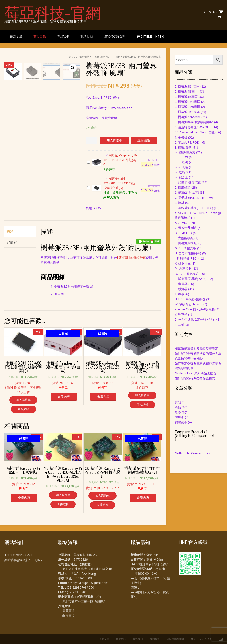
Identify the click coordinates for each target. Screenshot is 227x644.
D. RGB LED (183, 233)
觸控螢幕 (181, 422)
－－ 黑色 (115, 57)
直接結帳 (144, 140)
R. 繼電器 (181, 284)
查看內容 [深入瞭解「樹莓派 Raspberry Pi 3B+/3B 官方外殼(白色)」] (64, 397)
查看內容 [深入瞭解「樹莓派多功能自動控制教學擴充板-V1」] (143, 498)
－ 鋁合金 (181, 177)
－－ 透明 (181, 162)
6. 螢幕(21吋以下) (187, 192)
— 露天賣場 (66, 611)
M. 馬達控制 (183, 268)
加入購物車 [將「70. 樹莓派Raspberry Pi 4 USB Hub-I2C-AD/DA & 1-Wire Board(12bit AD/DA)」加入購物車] (63, 495)
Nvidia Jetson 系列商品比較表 (195, 373)
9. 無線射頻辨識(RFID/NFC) (194, 208)
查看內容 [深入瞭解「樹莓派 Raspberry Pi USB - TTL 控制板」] (24, 498)
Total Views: (14, 555)
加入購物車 (114, 140)
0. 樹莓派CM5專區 (187, 107)
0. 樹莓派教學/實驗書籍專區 (194, 122)
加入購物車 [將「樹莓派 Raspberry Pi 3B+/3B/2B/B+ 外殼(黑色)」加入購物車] (142, 395)
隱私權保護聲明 (115, 36)
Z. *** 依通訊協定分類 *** (194, 319)
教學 (178, 412)
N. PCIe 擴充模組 (187, 274)
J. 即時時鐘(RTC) (186, 258)
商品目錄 (40, 36)
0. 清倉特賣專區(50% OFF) (193, 127)
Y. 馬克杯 (181, 314)
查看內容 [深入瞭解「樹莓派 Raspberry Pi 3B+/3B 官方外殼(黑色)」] (103, 397)
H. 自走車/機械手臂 (188, 253)
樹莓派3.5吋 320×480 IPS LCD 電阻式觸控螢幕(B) (87, 186)
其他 (178, 402)
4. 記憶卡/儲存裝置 (188, 182)
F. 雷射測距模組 (186, 243)
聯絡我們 (63, 36)
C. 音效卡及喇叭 (186, 228)
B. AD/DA (182, 223)
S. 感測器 (181, 289)
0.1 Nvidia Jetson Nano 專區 (195, 132)
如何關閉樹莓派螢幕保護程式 (195, 378)
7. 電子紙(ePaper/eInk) (191, 198)
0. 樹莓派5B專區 (186, 97)
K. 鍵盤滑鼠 (183, 263)
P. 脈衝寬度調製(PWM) (191, 279)
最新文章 (16, 36)
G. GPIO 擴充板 (185, 248)
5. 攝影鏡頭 (183, 187)
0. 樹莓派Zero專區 (188, 117)
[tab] (20, 231)
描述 (10, 231)
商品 (178, 407)
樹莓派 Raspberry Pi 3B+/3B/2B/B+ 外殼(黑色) (87, 160)
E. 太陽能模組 (184, 238)
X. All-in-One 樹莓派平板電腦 (195, 309)
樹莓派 (179, 417)
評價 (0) (13, 242)
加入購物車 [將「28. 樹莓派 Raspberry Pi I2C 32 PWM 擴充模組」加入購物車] (103, 496)
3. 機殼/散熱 (83, 57)
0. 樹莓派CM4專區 (187, 102)
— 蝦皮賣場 (66, 615)
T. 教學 (180, 294)
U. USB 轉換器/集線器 (190, 299)
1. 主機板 (181, 137)
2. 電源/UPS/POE (187, 142)
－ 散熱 (180, 172)
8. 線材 (179, 203)
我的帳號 (87, 36)
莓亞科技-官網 (53, 12)
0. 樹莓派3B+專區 (187, 86)
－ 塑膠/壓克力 (100, 57)
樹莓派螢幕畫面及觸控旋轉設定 (196, 348)
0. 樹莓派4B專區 (186, 91)
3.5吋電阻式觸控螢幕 (131, 257)
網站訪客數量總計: (18, 560)
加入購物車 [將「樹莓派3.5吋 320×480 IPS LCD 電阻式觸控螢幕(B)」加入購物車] (23, 400)
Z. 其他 (180, 325)
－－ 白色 (181, 157)
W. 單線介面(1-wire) (189, 304)
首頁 (71, 57)
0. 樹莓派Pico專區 (187, 112)
